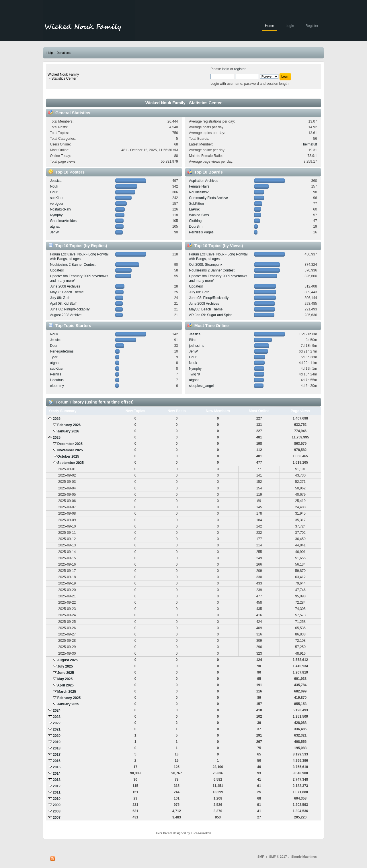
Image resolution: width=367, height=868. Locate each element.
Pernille (56, 374)
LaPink (194, 209)
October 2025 (68, 456)
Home (270, 26)
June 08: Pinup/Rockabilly (70, 309)
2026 (57, 419)
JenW (54, 232)
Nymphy (56, 215)
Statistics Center (64, 78)
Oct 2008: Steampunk (206, 265)
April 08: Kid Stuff (63, 304)
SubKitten (196, 204)
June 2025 (66, 673)
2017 (57, 755)
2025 (57, 438)
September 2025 (71, 463)
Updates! (57, 270)
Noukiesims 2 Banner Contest (73, 265)
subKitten (57, 198)
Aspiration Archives (204, 181)
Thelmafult (309, 144)
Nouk (54, 186)
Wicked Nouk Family (63, 74)
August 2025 (67, 660)
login (226, 69)
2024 (57, 710)
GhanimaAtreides (63, 221)
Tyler (54, 357)
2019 (57, 742)
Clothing (195, 221)
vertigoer (57, 204)
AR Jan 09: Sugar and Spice (211, 315)
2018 (57, 748)
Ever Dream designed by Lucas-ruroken (184, 833)
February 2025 (69, 698)
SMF (261, 857)
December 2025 (70, 444)
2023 (57, 717)
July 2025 (65, 666)
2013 (57, 780)
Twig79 (194, 374)
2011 (57, 792)
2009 (57, 805)
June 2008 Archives (65, 286)
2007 (57, 818)
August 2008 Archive (66, 315)
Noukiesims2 (199, 192)
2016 (57, 761)
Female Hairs (199, 186)
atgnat (55, 227)
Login (290, 26)
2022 (57, 723)
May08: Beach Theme (67, 292)
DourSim (196, 227)
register (240, 69)
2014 (57, 773)
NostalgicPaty (60, 209)
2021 (57, 729)
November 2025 (70, 450)
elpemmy (57, 386)
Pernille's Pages (201, 232)
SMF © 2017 (278, 857)
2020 (57, 736)
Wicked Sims (199, 215)
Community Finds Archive (208, 198)
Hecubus (57, 380)
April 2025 (65, 685)
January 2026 (68, 431)
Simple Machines (304, 857)
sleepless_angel (201, 386)
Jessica (56, 181)
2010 (57, 799)
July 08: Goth (60, 298)
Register (312, 26)
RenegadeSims (62, 351)
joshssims (197, 346)
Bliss (193, 340)
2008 (57, 811)
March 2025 (67, 692)
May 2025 (65, 679)
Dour (54, 192)
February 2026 (69, 425)
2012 (57, 786)
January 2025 (68, 704)
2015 (57, 767)
